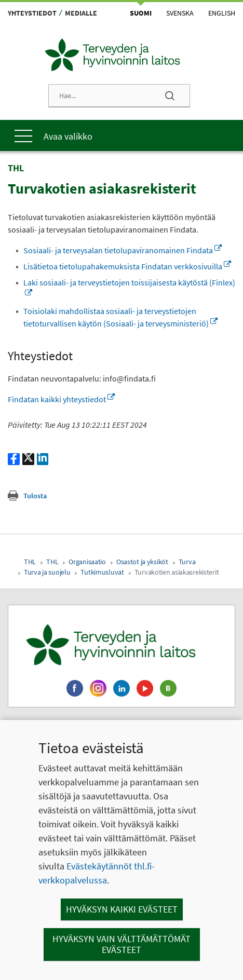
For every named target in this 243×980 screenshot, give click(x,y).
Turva (187, 562)
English (222, 13)
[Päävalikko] (122, 135)
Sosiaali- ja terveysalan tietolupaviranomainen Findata (123, 250)
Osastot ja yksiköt (142, 562)
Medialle (81, 13)
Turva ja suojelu (47, 572)
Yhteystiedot (32, 13)
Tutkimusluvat (102, 572)
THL (30, 562)
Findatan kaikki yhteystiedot (61, 399)
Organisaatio (87, 562)
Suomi (141, 13)
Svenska (180, 13)
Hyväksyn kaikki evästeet (122, 909)
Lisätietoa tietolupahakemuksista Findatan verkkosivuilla (127, 266)
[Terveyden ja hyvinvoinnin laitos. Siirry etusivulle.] (122, 645)
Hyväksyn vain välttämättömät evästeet (122, 944)
